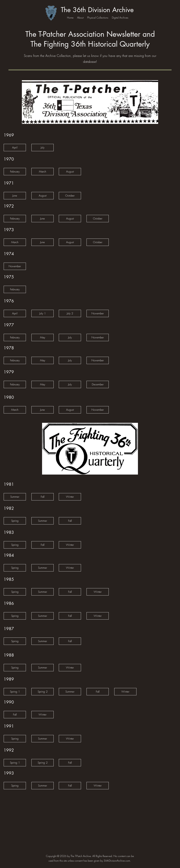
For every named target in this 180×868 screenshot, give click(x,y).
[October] (70, 196)
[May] (43, 337)
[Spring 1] (15, 692)
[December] (98, 384)
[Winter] (70, 497)
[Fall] (43, 497)
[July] (43, 148)
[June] (43, 219)
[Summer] (15, 497)
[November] (15, 266)
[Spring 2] (43, 692)
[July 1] (43, 313)
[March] (43, 172)
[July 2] (70, 313)
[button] (15, 196)
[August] (70, 172)
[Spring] (15, 521)
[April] (15, 148)
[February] (15, 172)
